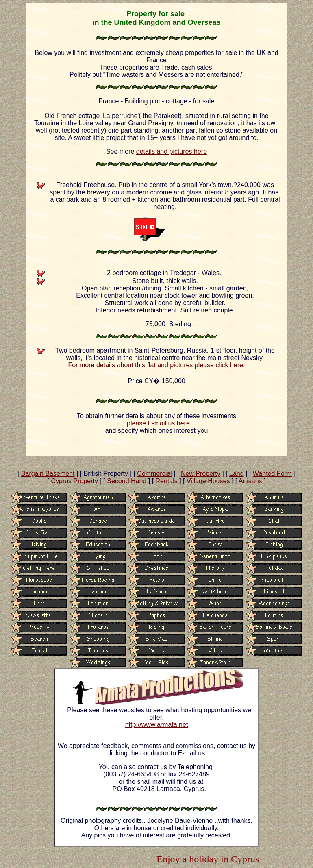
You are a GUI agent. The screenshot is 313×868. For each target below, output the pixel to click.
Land (237, 474)
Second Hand (127, 481)
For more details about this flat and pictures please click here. (157, 365)
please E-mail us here (158, 423)
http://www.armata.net (157, 725)
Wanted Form (272, 474)
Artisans (250, 481)
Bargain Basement (48, 474)
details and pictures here (172, 152)
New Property (201, 474)
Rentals (166, 481)
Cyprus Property (74, 481)
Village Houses (208, 481)
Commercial (154, 474)
